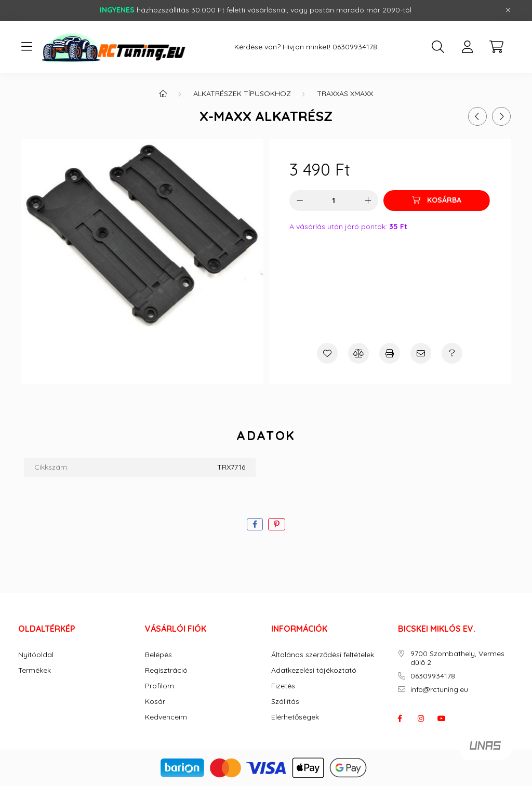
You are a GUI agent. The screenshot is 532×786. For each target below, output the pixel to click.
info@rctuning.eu (439, 690)
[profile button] (467, 47)
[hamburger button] (26, 47)
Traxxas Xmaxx (345, 94)
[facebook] (255, 524)
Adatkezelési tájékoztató (314, 670)
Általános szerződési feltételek (323, 655)
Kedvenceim (166, 717)
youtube (442, 718)
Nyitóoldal (36, 655)
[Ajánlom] (421, 353)
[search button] (438, 47)
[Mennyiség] (334, 201)
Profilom (159, 686)
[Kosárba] (437, 201)
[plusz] (368, 201)
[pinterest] (277, 524)
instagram (421, 718)
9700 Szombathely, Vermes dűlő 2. (457, 658)
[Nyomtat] (390, 353)
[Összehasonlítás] (358, 353)
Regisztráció (166, 670)
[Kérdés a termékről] (452, 353)
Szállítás (285, 702)
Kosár (155, 702)
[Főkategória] (163, 94)
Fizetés (283, 686)
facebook (400, 718)
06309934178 (355, 47)
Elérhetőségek (295, 717)
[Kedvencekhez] (327, 353)
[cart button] (496, 47)
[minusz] (300, 201)
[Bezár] (508, 10)
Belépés (158, 655)
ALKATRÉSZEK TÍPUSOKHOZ (242, 94)
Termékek (35, 670)
